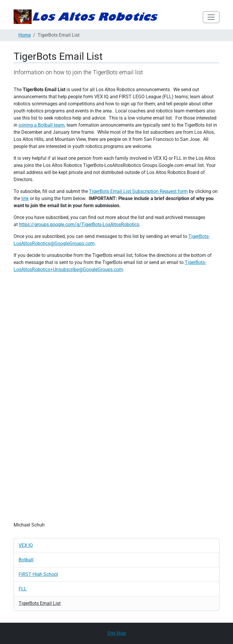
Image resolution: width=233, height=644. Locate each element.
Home (25, 35)
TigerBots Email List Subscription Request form (138, 191)
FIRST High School (38, 574)
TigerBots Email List (40, 603)
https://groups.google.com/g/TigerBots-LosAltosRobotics (79, 224)
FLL (23, 589)
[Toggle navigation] (211, 17)
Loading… (117, 396)
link (25, 198)
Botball (26, 560)
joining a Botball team (42, 125)
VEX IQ (26, 545)
